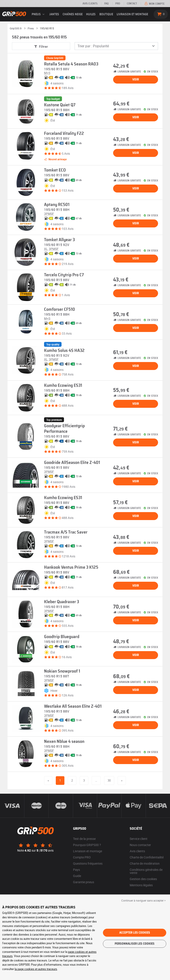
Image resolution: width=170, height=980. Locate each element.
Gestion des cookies (143, 879)
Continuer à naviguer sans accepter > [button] (143, 900)
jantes (54, 14)
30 (109, 780)
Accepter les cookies (135, 933)
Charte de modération (145, 863)
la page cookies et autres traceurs (36, 969)
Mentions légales (141, 885)
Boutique (106, 14)
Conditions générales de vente (146, 871)
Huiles (91, 14)
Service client (139, 839)
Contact (132, 4)
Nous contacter (140, 845)
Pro (118, 4)
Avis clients (90, 4)
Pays (76, 870)
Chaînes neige (73, 14)
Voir (136, 80)
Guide (77, 876)
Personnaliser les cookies (135, 944)
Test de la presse (84, 839)
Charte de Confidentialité (147, 857)
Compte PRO (82, 857)
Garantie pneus (84, 882)
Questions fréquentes (88, 863)
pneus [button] (39, 14)
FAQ (106, 4)
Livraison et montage (132, 14)
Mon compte (154, 4)
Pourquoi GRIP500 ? (87, 845)
